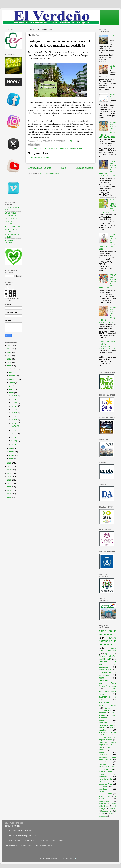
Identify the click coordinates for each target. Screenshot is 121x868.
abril (11, 448)
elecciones (104, 702)
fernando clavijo (105, 779)
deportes (102, 764)
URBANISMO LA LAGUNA (11, 241)
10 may (15, 434)
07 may (15, 441)
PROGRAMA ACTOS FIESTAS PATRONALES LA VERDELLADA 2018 (107, 345)
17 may (15, 416)
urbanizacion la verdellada (75, 148)
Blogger (78, 858)
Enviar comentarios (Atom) (50, 173)
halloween (103, 754)
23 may (15, 406)
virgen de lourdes (108, 705)
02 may (15, 444)
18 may (15, 413)
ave (109, 796)
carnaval (102, 762)
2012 (9, 484)
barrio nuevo (105, 670)
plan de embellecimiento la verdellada (49, 148)
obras (102, 678)
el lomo (103, 786)
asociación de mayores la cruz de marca (108, 725)
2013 (9, 480)
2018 (9, 463)
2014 (9, 477)
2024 (9, 349)
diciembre (13, 369)
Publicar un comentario (40, 158)
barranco (102, 713)
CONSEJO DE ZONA (108, 767)
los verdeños (108, 769)
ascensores (103, 804)
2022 (9, 356)
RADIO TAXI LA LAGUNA (11, 231)
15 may (15, 420)
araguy (111, 814)
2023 (9, 352)
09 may (15, 437)
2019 (9, 366)
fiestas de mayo (107, 811)
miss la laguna (105, 782)
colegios (108, 710)
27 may (15, 399)
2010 (9, 490)
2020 (9, 363)
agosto (12, 383)
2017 (9, 466)
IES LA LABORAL (12, 218)
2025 (9, 345)
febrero (12, 455)
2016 (9, 470)
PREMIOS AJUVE (108, 732)
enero (12, 459)
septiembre (14, 379)
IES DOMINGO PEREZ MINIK (11, 214)
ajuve (108, 653)
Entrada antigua (84, 168)
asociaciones (103, 816)
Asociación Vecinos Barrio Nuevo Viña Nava (108, 683)
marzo (12, 452)
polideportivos (104, 801)
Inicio (63, 168)
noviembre (14, 372)
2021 (9, 359)
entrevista (113, 809)
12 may (15, 430)
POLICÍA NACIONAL (13, 227)
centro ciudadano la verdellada (108, 718)
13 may (15, 423)
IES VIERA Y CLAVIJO (10, 222)
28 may (15, 396)
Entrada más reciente (40, 168)
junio (11, 389)
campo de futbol (106, 784)
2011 (9, 487)
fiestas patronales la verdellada (108, 641)
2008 (9, 497)
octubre (13, 376)
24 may (15, 403)
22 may (15, 409)
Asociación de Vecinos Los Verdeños (108, 664)
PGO (101, 796)
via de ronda (110, 708)
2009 (9, 494)
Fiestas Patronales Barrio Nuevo (108, 691)
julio (11, 386)
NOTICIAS (15, 426)
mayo (12, 393)
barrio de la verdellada (108, 633)
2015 (9, 473)
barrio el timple (110, 735)
